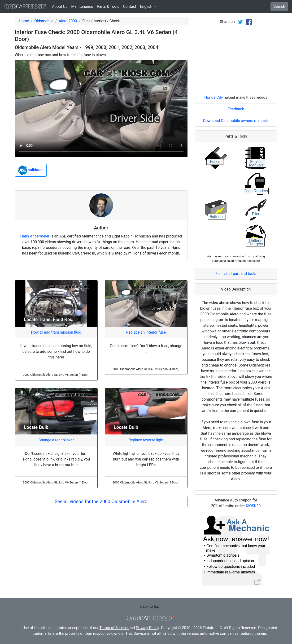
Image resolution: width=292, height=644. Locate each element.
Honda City (214, 97)
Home (24, 21)
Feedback (236, 109)
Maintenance (82, 7)
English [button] (147, 7)
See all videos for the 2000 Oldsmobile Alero (101, 501)
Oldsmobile (44, 21)
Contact (130, 7)
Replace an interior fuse (146, 332)
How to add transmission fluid (56, 332)
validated (31, 170)
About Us (60, 7)
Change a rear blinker (56, 440)
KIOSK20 (253, 506)
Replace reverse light (146, 440)
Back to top (150, 606)
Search (279, 7)
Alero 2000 (68, 21)
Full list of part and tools (236, 274)
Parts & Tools (108, 7)
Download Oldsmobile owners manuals (236, 121)
